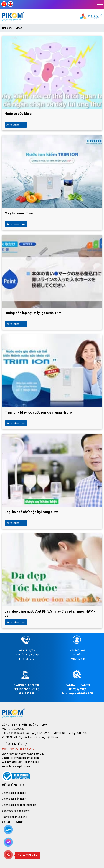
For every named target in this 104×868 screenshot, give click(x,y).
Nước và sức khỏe (18, 114)
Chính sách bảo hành (14, 799)
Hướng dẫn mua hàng (14, 817)
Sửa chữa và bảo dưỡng (16, 811)
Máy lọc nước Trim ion (22, 213)
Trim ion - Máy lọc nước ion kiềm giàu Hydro (38, 412)
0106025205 (16, 729)
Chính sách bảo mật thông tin (19, 805)
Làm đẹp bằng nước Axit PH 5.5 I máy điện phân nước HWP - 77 (50, 614)
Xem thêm (16, 125)
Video (19, 28)
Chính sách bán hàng (14, 793)
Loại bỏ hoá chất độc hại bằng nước (32, 512)
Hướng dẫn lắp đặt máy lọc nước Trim (33, 313)
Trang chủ (7, 28)
